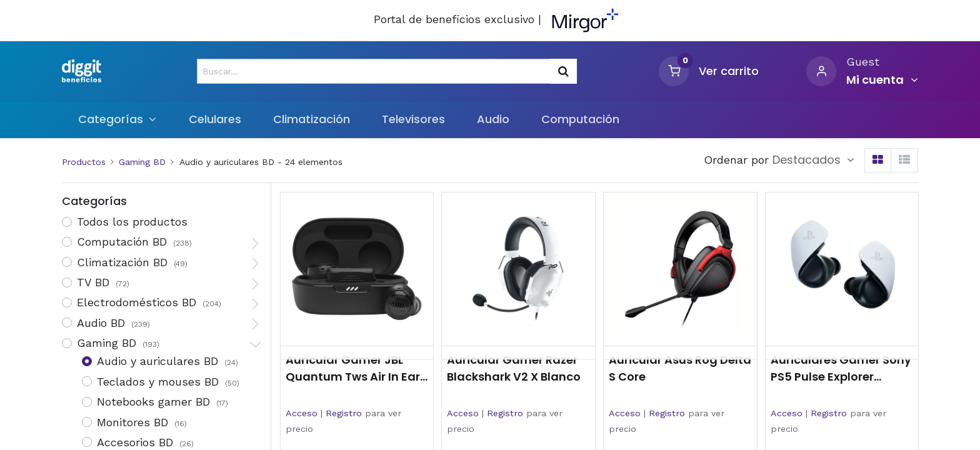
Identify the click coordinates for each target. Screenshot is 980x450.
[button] (813, 160)
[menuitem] (215, 119)
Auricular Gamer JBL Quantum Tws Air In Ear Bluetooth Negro (353, 368)
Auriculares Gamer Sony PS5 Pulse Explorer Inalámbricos (841, 368)
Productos (84, 162)
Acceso (302, 413)
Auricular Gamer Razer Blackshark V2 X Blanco (514, 368)
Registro (344, 413)
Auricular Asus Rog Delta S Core (680, 368)
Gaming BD (142, 162)
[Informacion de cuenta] (882, 80)
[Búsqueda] (563, 71)
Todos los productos (132, 222)
